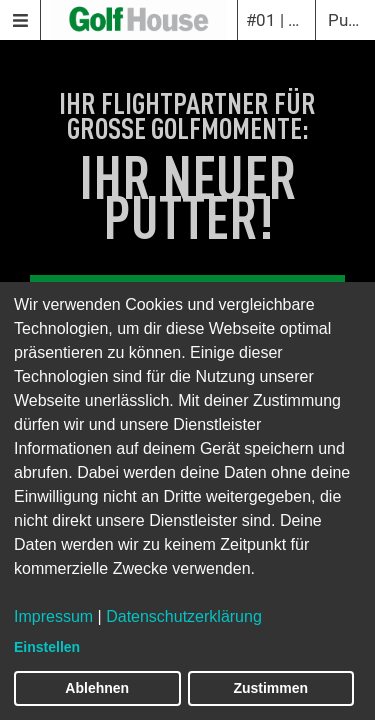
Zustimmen (270, 688)
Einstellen (47, 647)
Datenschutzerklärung (184, 616)
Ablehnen (97, 688)
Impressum (53, 616)
